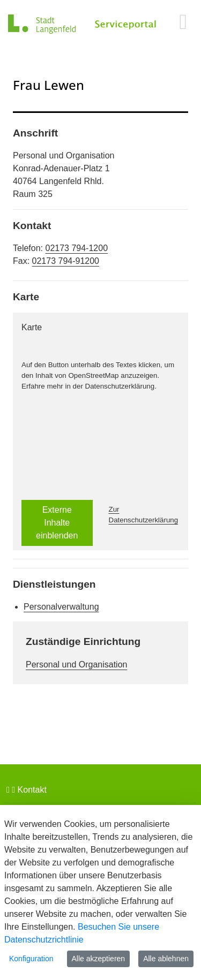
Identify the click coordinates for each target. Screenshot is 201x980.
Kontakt (27, 790)
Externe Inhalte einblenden (57, 523)
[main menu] (183, 21)
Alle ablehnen (166, 959)
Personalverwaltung (61, 607)
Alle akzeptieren (99, 959)
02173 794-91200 (66, 261)
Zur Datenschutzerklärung (144, 515)
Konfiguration (31, 959)
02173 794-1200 (76, 248)
